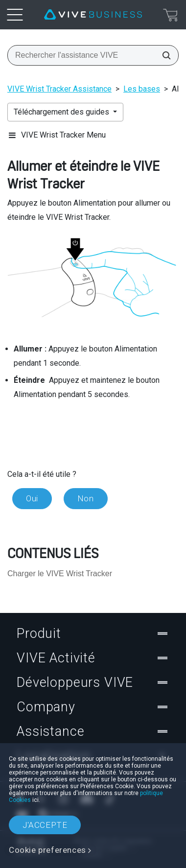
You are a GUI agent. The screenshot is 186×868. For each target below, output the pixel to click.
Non (86, 498)
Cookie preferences (47, 850)
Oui (32, 498)
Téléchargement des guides (62, 112)
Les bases (142, 89)
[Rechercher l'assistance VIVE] (163, 55)
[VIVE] (93, 15)
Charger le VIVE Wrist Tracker (60, 574)
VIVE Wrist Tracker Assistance (59, 89)
